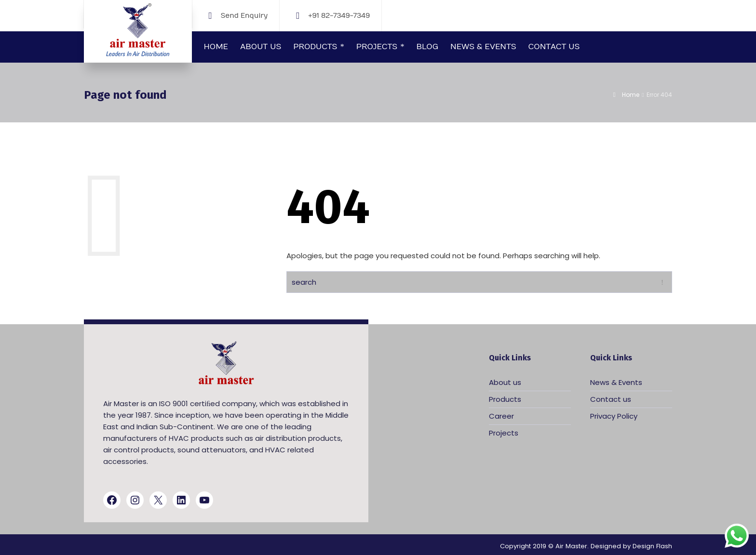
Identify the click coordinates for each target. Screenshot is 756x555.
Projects (504, 433)
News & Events (616, 382)
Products (505, 399)
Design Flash (652, 546)
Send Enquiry (244, 15)
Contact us (611, 399)
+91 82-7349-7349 (339, 15)
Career (501, 416)
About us (505, 382)
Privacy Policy (614, 416)
